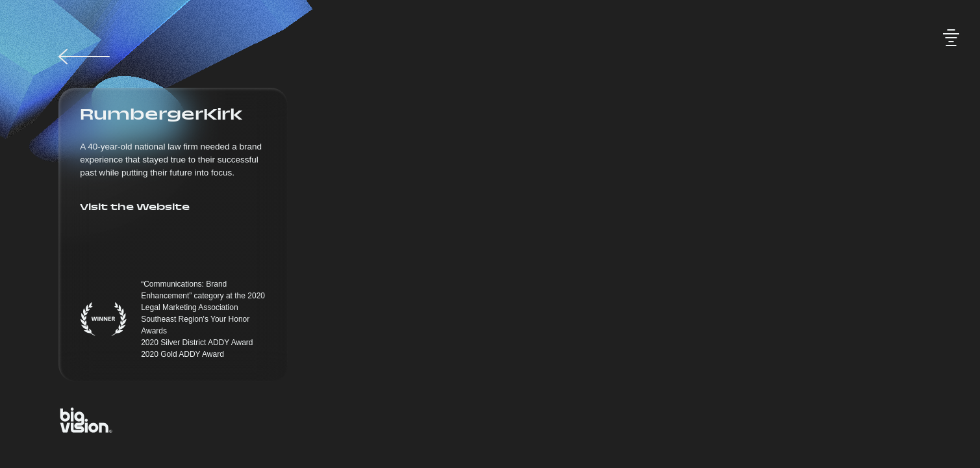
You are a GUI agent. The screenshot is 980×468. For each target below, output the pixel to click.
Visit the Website (135, 208)
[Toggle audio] (951, 38)
